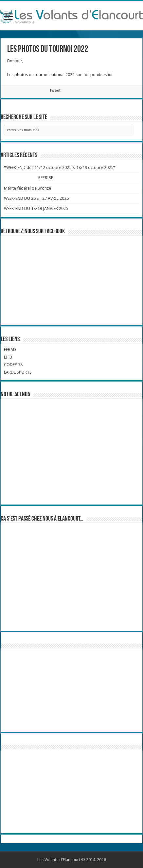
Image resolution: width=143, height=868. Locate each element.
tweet (55, 90)
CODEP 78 (13, 365)
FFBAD (10, 350)
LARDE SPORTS (18, 372)
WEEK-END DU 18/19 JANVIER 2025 (36, 208)
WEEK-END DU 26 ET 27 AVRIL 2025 (36, 198)
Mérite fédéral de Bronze (27, 188)
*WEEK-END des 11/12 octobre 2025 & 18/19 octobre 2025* (60, 167)
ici (110, 75)
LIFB (8, 357)
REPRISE (45, 178)
